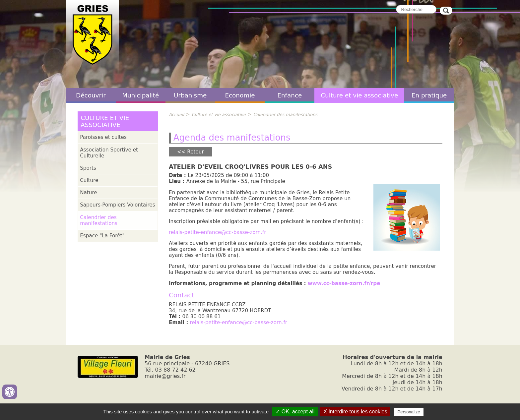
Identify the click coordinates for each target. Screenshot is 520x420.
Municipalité (140, 95)
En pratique (429, 95)
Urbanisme (190, 95)
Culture (89, 180)
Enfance (290, 95)
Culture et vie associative (359, 95)
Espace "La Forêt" (102, 236)
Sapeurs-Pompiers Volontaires (117, 205)
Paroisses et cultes (103, 137)
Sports (88, 168)
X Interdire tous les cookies (355, 412)
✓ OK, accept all (295, 412)
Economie (240, 95)
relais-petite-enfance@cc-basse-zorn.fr (218, 232)
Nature (89, 193)
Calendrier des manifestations (99, 220)
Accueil (176, 115)
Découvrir (91, 95)
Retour (195, 152)
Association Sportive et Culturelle (109, 153)
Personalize (409, 412)
